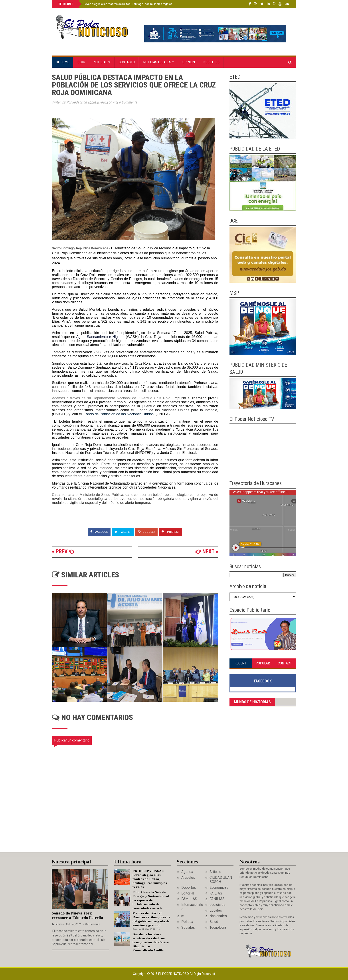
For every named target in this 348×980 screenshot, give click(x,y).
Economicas (219, 888)
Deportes (189, 888)
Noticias (102, 62)
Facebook (99, 532)
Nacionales (218, 916)
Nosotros (211, 62)
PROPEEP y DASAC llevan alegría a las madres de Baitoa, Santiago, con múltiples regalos (115, 4)
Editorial (188, 893)
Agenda (187, 872)
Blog (81, 62)
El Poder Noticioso (174, 974)
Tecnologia (218, 927)
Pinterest (171, 532)
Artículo (215, 872)
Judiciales (217, 905)
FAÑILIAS (217, 899)
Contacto (127, 62)
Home (63, 62)
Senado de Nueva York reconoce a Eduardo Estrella (77, 915)
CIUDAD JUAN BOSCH (221, 880)
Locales (216, 910)
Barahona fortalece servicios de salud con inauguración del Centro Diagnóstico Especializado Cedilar (151, 942)
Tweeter (123, 532)
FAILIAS (216, 893)
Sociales (188, 927)
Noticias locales (159, 62)
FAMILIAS (189, 899)
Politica (187, 922)
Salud (214, 922)
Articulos (188, 878)
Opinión (189, 62)
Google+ (146, 532)
